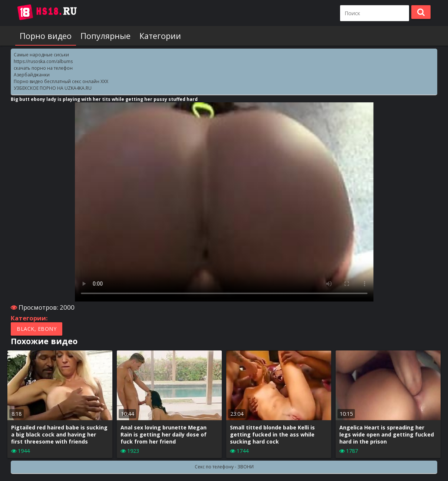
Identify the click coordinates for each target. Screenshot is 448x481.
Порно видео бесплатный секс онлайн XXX (61, 81)
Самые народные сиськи (41, 55)
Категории (160, 36)
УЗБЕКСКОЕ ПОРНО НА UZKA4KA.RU (53, 88)
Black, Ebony (37, 329)
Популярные (106, 36)
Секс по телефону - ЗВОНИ (224, 467)
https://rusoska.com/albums (43, 61)
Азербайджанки (32, 75)
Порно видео (46, 36)
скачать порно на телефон (43, 68)
